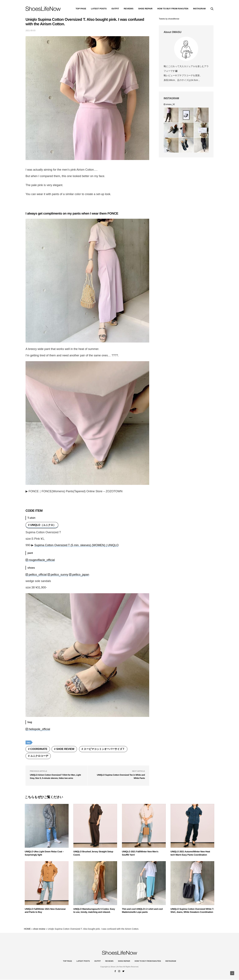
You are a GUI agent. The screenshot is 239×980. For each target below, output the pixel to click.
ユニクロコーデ (39, 756)
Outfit (115, 9)
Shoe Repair (145, 9)
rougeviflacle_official (40, 560)
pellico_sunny (58, 575)
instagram (199, 9)
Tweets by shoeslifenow (169, 19)
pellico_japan (79, 575)
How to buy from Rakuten (173, 9)
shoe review (65, 749)
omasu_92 (169, 104)
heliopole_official (38, 729)
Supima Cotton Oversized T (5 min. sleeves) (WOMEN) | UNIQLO (76, 545)
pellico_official (36, 575)
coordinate (39, 749)
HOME (27, 929)
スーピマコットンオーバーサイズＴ (104, 749)
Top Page (81, 9)
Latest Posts (99, 9)
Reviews (129, 9)
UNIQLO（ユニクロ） (43, 525)
